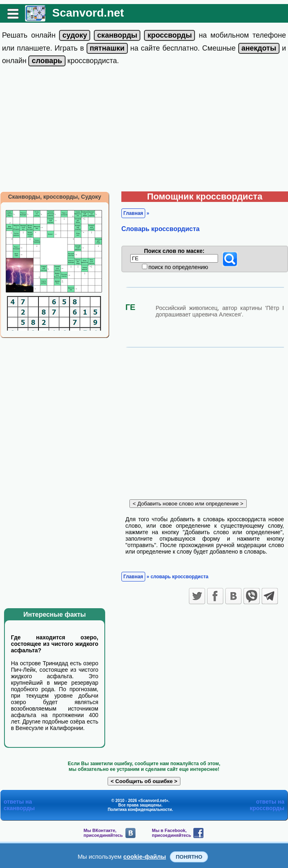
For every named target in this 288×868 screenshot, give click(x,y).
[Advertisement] (144, 131)
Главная (133, 213)
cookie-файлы (145, 856)
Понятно (189, 857)
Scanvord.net (88, 13)
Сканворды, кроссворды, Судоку (55, 197)
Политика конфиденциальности (140, 810)
